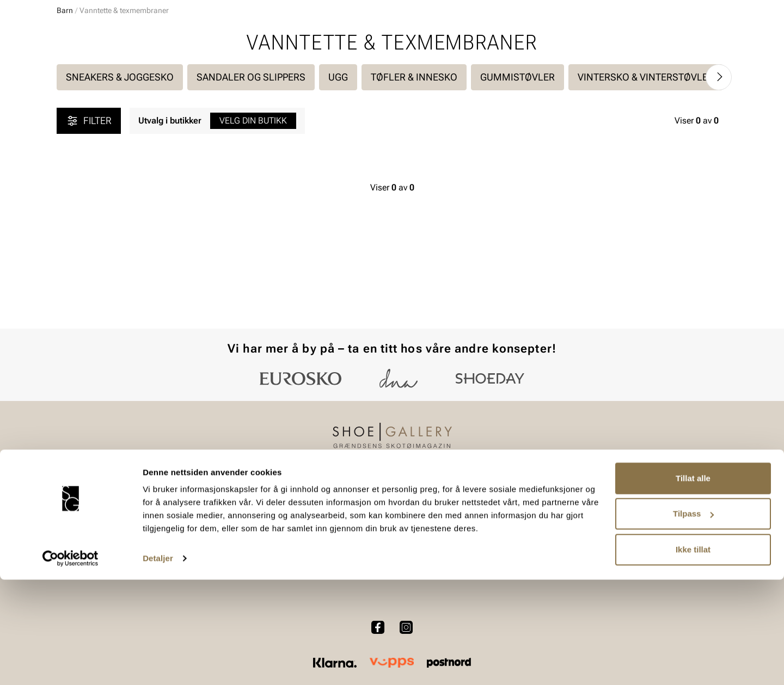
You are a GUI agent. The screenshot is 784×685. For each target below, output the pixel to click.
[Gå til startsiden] (105, 39)
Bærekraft (555, 514)
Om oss (551, 496)
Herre (105, 71)
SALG (291, 71)
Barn (142, 71)
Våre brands (559, 533)
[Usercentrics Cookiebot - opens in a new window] (71, 664)
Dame (67, 71)
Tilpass (693, 619)
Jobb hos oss (562, 552)
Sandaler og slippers (251, 185)
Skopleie (249, 71)
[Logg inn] (622, 40)
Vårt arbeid (432, 496)
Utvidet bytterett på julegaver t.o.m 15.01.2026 (392, 96)
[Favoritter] (664, 40)
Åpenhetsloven (439, 533)
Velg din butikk (253, 229)
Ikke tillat (693, 655)
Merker (624, 71)
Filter (89, 229)
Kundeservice (311, 496)
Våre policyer (436, 514)
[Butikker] (583, 40)
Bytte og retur (311, 514)
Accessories (192, 71)
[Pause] (719, 9)
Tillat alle (693, 584)
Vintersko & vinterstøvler (646, 185)
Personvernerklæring (325, 552)
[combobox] (354, 39)
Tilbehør (176, 533)
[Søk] (477, 39)
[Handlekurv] (710, 40)
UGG (338, 185)
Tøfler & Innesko (414, 185)
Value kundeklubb (691, 71)
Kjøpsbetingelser (318, 533)
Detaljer (158, 664)
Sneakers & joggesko (120, 185)
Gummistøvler (517, 185)
